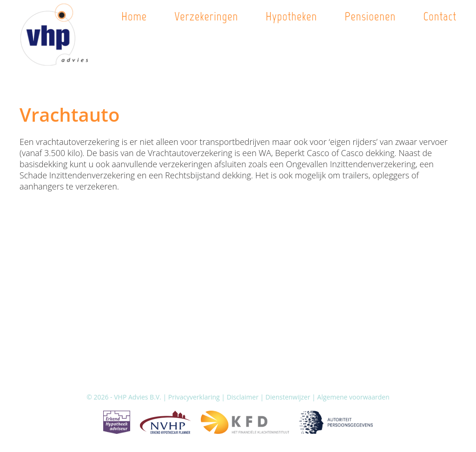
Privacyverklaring (194, 397)
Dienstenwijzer (288, 397)
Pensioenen (370, 16)
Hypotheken (291, 16)
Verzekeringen (206, 16)
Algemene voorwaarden (353, 397)
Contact (440, 16)
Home (134, 16)
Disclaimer (243, 397)
